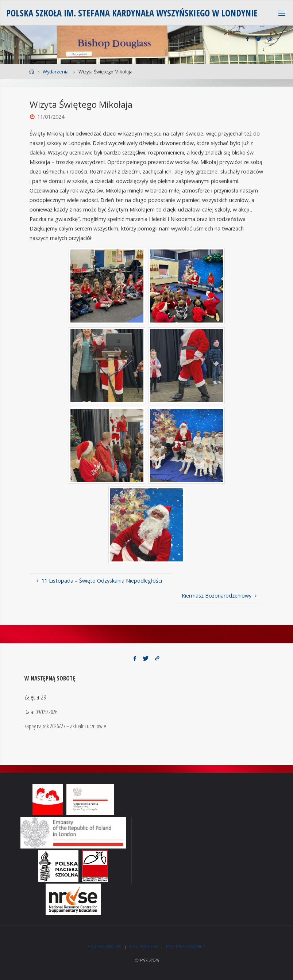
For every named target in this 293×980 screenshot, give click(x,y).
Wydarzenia (56, 72)
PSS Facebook (104, 946)
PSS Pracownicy (186, 946)
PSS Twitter (144, 946)
